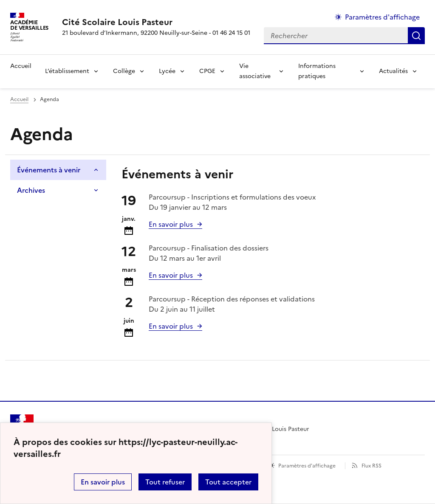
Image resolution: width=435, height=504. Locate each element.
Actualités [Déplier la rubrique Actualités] (393, 71)
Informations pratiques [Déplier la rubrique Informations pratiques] (317, 71)
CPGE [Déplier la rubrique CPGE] (207, 71)
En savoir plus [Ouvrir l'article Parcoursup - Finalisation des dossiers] (171, 275)
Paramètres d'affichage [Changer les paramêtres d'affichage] (382, 17)
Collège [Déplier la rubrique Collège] (124, 71)
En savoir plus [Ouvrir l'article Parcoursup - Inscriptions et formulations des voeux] (171, 224)
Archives (31, 190)
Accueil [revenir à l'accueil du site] (21, 66)
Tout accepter (228, 482)
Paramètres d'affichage (307, 466)
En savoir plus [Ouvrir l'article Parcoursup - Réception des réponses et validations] (171, 326)
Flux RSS (371, 466)
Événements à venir (49, 170)
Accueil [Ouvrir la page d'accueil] (19, 99)
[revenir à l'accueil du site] (156, 22)
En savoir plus (103, 482)
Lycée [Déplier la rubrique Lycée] (167, 71)
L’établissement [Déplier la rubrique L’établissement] (67, 71)
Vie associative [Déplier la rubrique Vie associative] (255, 71)
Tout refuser (165, 482)
